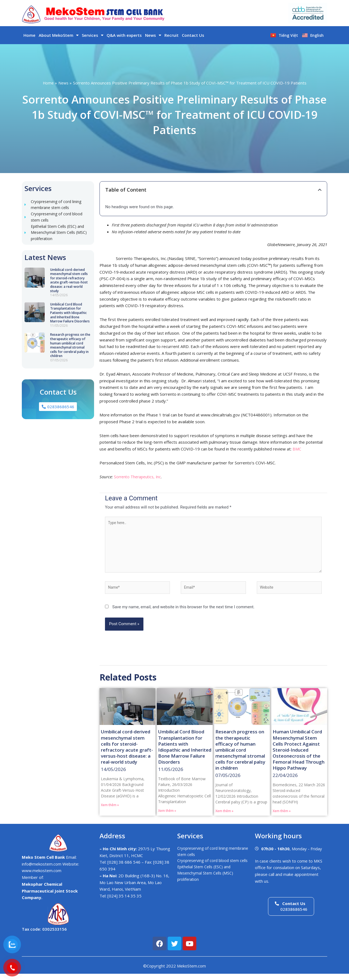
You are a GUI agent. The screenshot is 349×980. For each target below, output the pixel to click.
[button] (320, 190)
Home (29, 35)
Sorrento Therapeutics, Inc (139, 477)
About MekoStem (59, 35)
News (153, 35)
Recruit (172, 35)
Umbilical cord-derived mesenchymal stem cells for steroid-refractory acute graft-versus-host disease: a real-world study (69, 284)
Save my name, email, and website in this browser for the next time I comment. (183, 613)
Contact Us (193, 35)
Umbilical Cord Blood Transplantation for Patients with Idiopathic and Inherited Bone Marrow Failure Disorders (70, 317)
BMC (297, 449)
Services (93, 35)
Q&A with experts (124, 35)
